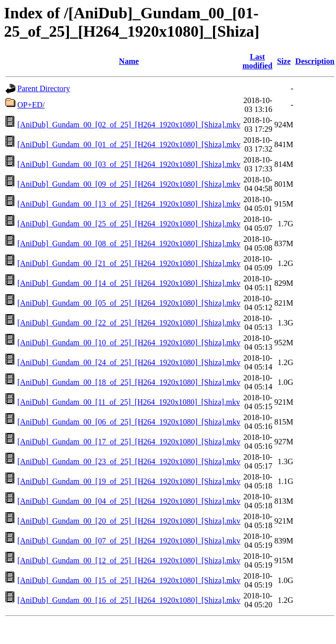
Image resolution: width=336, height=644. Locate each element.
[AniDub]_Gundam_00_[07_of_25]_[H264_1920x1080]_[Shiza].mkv (129, 541)
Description (315, 61)
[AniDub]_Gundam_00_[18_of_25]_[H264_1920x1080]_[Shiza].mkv (129, 382)
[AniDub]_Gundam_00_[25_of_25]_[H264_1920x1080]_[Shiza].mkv (129, 224)
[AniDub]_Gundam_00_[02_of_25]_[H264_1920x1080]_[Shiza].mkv (129, 125)
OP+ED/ (31, 105)
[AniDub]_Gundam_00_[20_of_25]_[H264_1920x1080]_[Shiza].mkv (129, 521)
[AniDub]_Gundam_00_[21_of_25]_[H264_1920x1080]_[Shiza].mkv (129, 263)
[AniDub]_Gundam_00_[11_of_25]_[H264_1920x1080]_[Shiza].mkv (129, 402)
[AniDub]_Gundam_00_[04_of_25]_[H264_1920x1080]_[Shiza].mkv (129, 501)
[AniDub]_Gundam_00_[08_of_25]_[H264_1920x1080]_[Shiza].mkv (129, 243)
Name (129, 61)
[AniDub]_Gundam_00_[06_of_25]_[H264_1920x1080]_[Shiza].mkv (129, 422)
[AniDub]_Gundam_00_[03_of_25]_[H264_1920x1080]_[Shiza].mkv (129, 164)
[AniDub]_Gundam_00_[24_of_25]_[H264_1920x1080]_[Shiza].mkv (129, 362)
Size (284, 61)
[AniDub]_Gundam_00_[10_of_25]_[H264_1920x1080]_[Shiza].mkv (129, 343)
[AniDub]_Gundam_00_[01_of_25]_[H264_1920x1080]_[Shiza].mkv (129, 144)
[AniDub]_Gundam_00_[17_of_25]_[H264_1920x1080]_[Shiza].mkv (129, 442)
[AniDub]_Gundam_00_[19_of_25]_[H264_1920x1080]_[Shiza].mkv (129, 481)
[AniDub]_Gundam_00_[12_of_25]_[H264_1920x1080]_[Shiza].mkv (129, 561)
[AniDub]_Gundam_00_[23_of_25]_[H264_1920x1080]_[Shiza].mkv (129, 461)
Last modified (257, 61)
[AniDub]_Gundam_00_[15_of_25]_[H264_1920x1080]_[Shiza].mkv (129, 580)
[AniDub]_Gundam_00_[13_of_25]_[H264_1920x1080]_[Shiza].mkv (129, 204)
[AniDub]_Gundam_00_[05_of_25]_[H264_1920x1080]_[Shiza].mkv (129, 303)
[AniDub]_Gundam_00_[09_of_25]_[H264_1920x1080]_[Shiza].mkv (129, 184)
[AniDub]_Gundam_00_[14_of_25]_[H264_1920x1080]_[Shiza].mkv (129, 283)
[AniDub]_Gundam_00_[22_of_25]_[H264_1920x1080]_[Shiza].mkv (129, 323)
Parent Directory (44, 88)
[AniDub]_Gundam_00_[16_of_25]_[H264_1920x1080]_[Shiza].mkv (129, 600)
